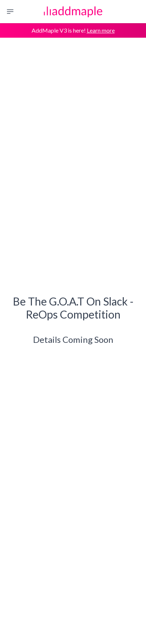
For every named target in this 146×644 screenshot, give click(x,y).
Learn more (101, 30)
